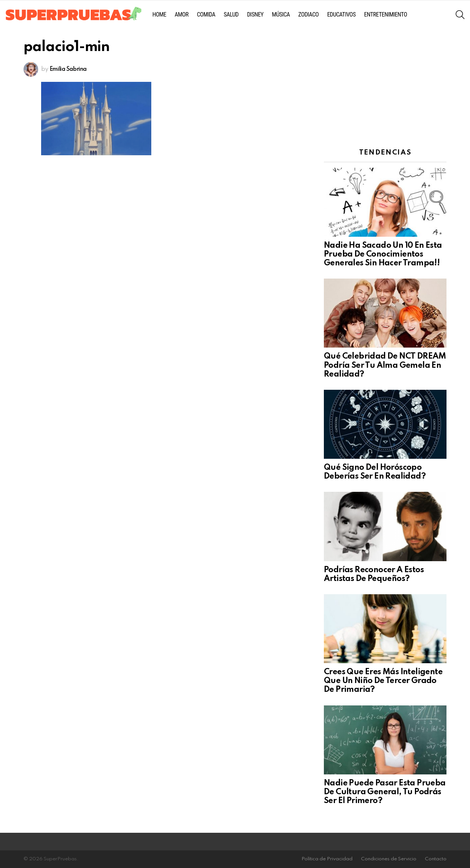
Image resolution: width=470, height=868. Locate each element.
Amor (182, 14)
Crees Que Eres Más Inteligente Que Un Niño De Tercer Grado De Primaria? (383, 681)
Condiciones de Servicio (389, 859)
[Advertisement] (385, 86)
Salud (231, 14)
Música (281, 14)
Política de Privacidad (327, 859)
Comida (206, 14)
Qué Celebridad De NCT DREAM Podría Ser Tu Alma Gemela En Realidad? (385, 365)
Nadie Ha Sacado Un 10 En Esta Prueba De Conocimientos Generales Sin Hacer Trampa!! (383, 254)
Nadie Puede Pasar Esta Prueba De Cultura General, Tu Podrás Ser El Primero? (385, 792)
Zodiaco (308, 14)
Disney (255, 14)
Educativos (341, 14)
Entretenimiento (386, 14)
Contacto (436, 859)
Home (159, 14)
